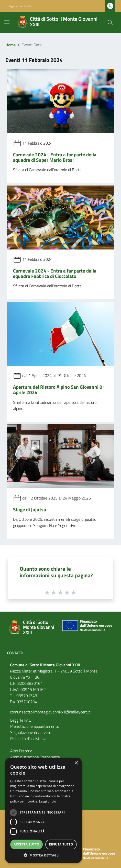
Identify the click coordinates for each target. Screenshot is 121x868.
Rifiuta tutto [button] (61, 844)
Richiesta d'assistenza (29, 739)
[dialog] (43, 810)
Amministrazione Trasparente (35, 757)
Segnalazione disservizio (31, 732)
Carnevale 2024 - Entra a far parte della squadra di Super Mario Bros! (55, 157)
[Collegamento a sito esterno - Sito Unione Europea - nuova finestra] (87, 627)
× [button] (76, 763)
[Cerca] (110, 23)
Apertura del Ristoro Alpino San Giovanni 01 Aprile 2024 (59, 389)
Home (10, 45)
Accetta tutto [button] (26, 844)
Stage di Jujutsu (30, 509)
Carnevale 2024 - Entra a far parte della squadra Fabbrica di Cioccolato (55, 273)
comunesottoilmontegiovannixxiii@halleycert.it (50, 712)
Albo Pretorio (21, 751)
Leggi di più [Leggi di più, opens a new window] (48, 801)
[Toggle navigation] (7, 22)
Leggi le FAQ (21, 720)
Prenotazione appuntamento (35, 726)
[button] (43, 855)
